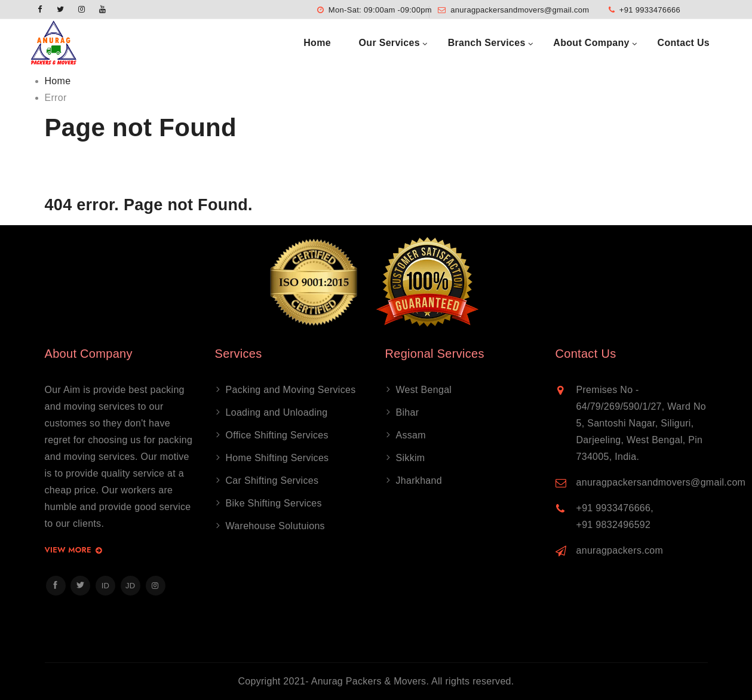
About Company (591, 43)
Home (317, 43)
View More (74, 550)
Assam (411, 435)
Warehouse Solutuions (275, 526)
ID (106, 586)
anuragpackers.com (620, 550)
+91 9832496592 (614, 525)
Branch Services (487, 43)
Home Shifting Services (277, 458)
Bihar (408, 412)
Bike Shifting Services (274, 503)
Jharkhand (419, 481)
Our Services (389, 43)
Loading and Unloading (277, 412)
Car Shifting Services (272, 481)
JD (131, 586)
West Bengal (424, 390)
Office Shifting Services (277, 435)
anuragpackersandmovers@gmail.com (520, 10)
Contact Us (684, 43)
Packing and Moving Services (291, 390)
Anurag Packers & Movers (369, 681)
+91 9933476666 (650, 10)
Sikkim (411, 458)
